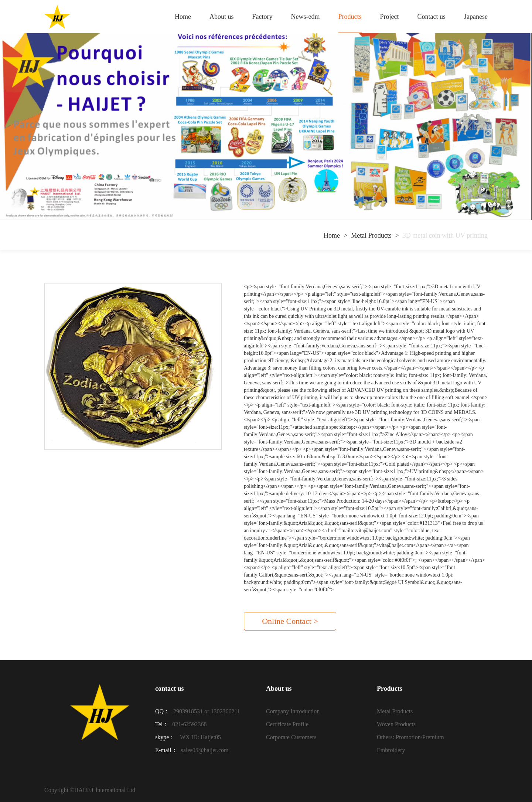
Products (350, 17)
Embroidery (391, 750)
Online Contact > (290, 621)
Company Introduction (293, 711)
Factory (262, 17)
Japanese (476, 17)
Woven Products (396, 724)
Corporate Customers (291, 737)
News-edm (306, 17)
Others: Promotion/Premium (410, 737)
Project (390, 17)
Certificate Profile (287, 724)
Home (183, 17)
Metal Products (371, 235)
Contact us (432, 17)
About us (222, 17)
